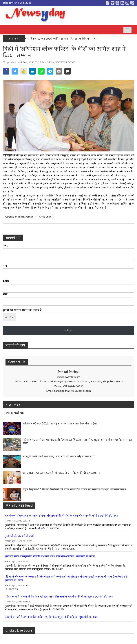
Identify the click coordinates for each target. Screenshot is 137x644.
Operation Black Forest (19, 217)
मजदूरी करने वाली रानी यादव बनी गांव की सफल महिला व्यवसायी (59, 456)
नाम (5, 266)
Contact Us (17, 362)
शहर (5, 294)
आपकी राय (13, 238)
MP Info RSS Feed (19, 505)
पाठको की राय (15, 345)
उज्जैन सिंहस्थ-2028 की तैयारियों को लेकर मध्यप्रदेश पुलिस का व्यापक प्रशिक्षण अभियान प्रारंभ (75, 489)
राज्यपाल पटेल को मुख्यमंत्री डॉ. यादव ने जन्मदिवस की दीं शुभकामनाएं (61, 473)
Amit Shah (45, 217)
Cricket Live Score (19, 630)
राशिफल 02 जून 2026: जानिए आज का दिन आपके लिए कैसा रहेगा (63, 39)
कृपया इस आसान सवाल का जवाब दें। (22, 310)
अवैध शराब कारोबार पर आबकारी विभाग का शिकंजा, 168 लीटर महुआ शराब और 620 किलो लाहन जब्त (77, 442)
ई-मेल (6, 281)
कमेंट (5, 246)
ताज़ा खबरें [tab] (13, 405)
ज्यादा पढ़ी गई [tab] (15, 413)
